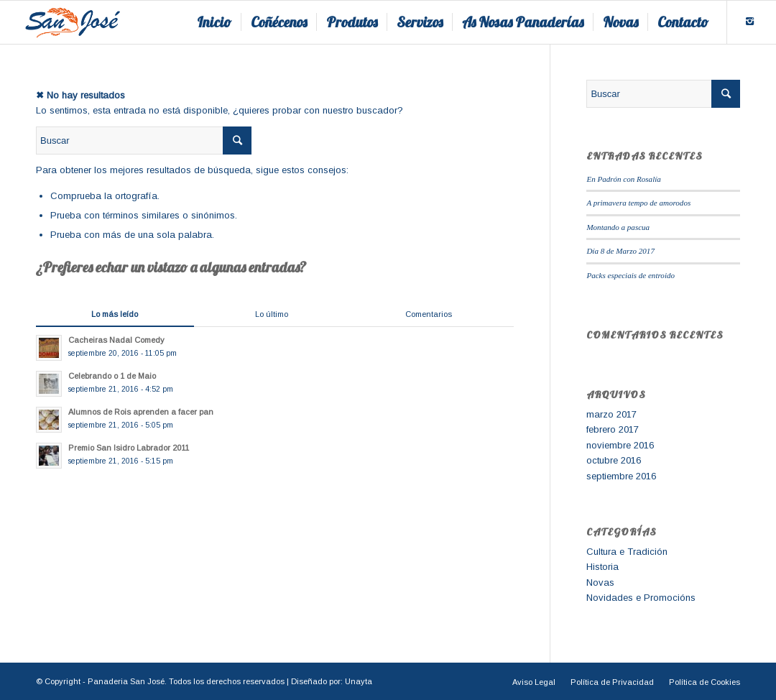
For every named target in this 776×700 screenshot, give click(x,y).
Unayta (359, 681)
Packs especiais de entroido (630, 275)
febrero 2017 (613, 429)
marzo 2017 (611, 414)
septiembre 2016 (621, 476)
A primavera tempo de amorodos (638, 203)
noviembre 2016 (620, 445)
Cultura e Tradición (627, 552)
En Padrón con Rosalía (623, 179)
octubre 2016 (614, 460)
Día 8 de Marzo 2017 (620, 251)
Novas (600, 582)
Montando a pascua (618, 227)
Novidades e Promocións (641, 598)
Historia (602, 567)
